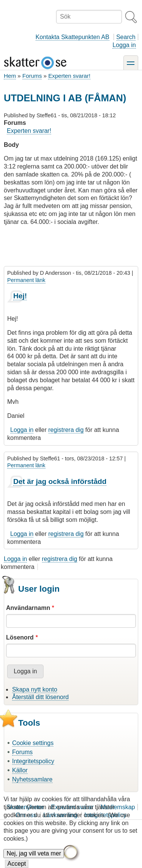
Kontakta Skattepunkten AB (73, 37)
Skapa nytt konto (35, 689)
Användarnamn (28, 608)
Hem (10, 76)
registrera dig (66, 430)
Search (126, 37)
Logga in (124, 45)
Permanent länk (26, 280)
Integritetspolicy (33, 761)
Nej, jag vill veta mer (34, 859)
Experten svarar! (69, 76)
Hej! (20, 296)
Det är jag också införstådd (60, 481)
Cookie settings (33, 743)
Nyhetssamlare (32, 779)
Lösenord (20, 637)
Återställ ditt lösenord (40, 697)
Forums (32, 76)
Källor (20, 770)
